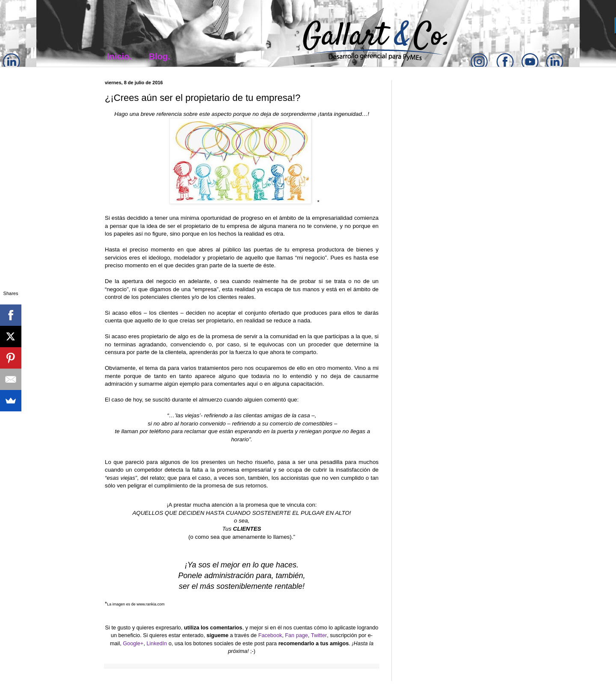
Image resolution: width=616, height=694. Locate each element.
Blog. (160, 56)
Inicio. (119, 56)
